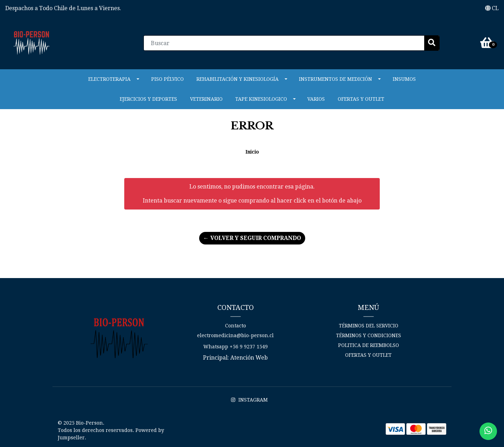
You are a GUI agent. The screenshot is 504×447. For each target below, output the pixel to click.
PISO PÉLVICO (167, 79)
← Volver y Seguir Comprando (252, 238)
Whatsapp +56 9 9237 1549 (236, 347)
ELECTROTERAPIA (109, 79)
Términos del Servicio (369, 326)
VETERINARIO (206, 99)
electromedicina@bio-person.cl (235, 335)
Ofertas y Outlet (361, 99)
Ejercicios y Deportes (148, 99)
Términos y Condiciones (369, 335)
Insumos (404, 79)
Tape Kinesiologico (261, 99)
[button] (492, 8)
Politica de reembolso (369, 345)
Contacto (236, 326)
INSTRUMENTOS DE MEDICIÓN (335, 79)
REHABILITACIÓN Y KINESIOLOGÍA (237, 79)
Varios (316, 99)
